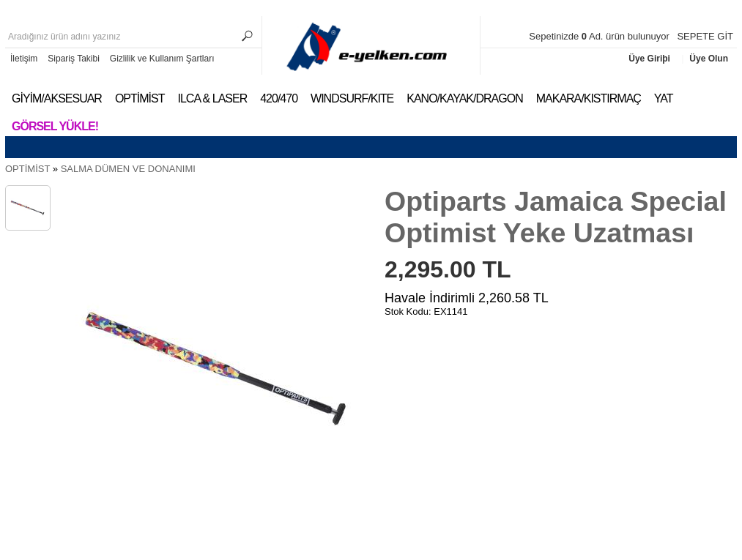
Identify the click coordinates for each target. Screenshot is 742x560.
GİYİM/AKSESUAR (57, 98)
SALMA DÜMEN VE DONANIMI (128, 169)
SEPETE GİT (705, 36)
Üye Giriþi (650, 59)
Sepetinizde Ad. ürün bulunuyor (600, 36)
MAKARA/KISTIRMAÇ (589, 98)
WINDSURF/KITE (352, 98)
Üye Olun (709, 59)
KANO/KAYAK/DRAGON (464, 98)
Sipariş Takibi (73, 59)
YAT (664, 98)
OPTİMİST (140, 98)
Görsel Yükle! (55, 126)
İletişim (24, 59)
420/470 (279, 98)
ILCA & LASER (212, 98)
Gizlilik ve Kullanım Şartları (162, 59)
